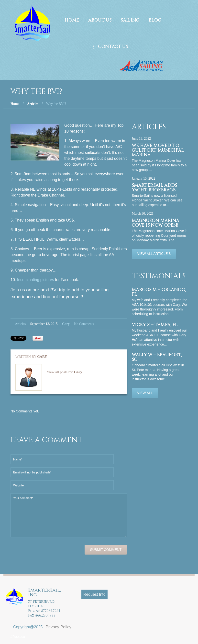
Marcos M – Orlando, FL (159, 292)
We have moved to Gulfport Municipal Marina (158, 150)
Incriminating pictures (36, 280)
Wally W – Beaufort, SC (157, 357)
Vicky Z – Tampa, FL (155, 325)
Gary (66, 324)
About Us (100, 20)
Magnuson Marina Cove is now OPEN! (155, 223)
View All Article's (154, 254)
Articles (33, 104)
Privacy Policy (58, 627)
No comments (84, 324)
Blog (155, 20)
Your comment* (69, 515)
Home (72, 20)
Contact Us (113, 47)
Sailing (130, 20)
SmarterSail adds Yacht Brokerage (154, 188)
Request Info (94, 594)
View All (145, 393)
